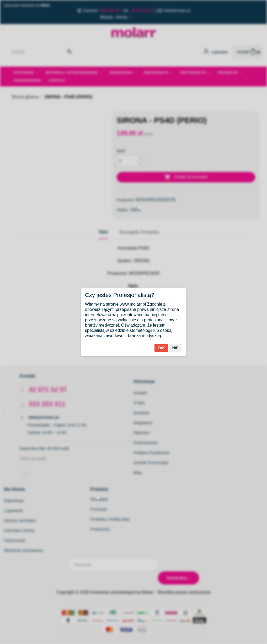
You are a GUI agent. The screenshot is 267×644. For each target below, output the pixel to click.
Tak (161, 348)
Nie (175, 348)
